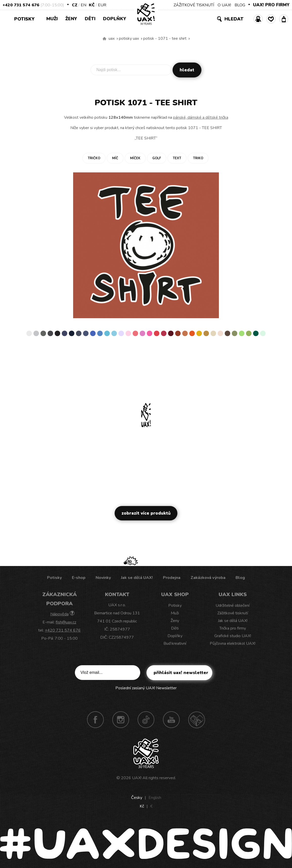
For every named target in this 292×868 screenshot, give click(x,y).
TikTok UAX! (146, 720)
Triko (198, 158)
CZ (75, 5)
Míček (135, 158)
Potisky (26, 19)
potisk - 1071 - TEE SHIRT (165, 38)
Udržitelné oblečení (233, 605)
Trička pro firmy (233, 628)
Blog (240, 578)
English (155, 798)
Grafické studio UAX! (233, 636)
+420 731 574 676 (21, 5)
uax (112, 38)
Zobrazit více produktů (146, 513)
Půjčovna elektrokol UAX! (233, 643)
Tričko (94, 158)
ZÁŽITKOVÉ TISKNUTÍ (194, 5)
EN (84, 5)
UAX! (137, 778)
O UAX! (224, 5)
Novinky (103, 578)
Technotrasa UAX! (197, 720)
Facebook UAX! (95, 720)
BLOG (240, 5)
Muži (52, 19)
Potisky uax (129, 38)
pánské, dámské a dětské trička (201, 117)
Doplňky (115, 19)
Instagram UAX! (121, 720)
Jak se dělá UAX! (137, 578)
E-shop (79, 578)
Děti (90, 19)
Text (177, 158)
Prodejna (172, 578)
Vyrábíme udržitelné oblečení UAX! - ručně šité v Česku (105, 39)
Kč (92, 5)
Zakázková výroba (208, 578)
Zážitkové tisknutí (233, 613)
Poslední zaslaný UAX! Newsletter (146, 688)
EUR (102, 5)
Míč (115, 158)
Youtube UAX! (171, 720)
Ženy (71, 19)
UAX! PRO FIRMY (271, 5)
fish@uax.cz (66, 622)
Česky (137, 798)
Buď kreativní (175, 643)
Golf (157, 158)
